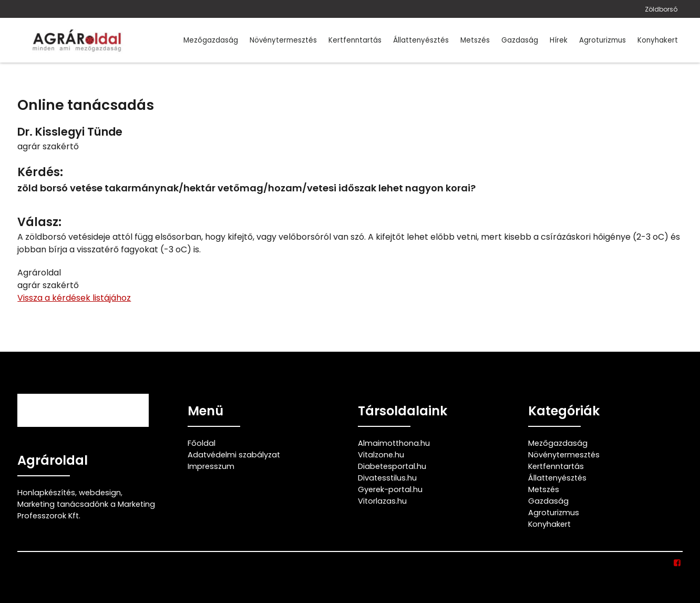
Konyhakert (658, 40)
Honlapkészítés (46, 493)
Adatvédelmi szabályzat (234, 455)
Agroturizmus (603, 40)
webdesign (100, 493)
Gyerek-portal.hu (390, 489)
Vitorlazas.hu (382, 501)
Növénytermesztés (283, 40)
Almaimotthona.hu (394, 443)
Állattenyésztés (421, 40)
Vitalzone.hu (381, 455)
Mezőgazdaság (211, 40)
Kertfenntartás (355, 40)
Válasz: (39, 222)
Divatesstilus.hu (387, 478)
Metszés (475, 40)
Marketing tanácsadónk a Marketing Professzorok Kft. (86, 510)
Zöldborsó (661, 9)
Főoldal (202, 443)
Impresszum (211, 466)
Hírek (559, 40)
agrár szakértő (48, 146)
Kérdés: (40, 172)
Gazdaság (520, 40)
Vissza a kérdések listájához (74, 298)
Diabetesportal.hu (392, 466)
